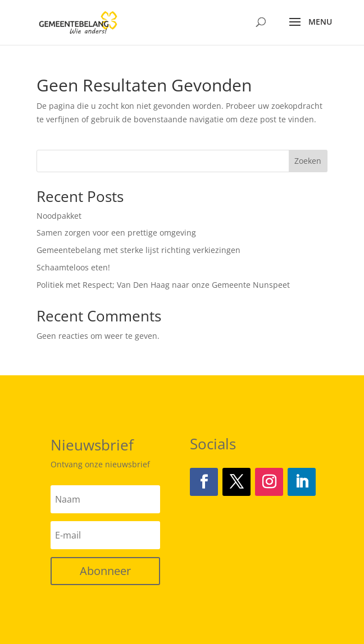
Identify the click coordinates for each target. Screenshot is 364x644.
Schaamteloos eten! (73, 267)
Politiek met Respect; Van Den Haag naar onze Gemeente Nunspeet (163, 285)
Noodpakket (59, 216)
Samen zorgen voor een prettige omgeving (116, 233)
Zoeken (308, 161)
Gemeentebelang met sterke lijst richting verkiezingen (138, 250)
